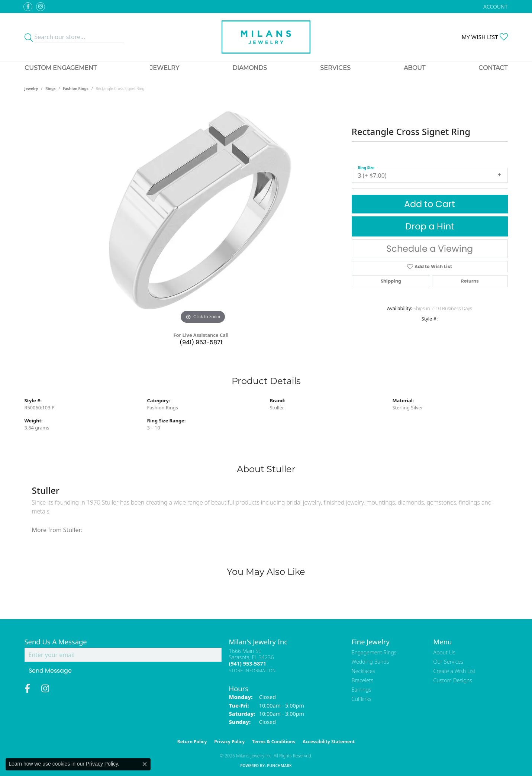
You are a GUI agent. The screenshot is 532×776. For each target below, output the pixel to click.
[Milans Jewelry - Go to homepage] (266, 37)
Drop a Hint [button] (430, 226)
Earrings (362, 690)
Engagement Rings (374, 652)
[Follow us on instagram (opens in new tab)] (41, 7)
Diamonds (250, 68)
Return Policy (192, 742)
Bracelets (363, 680)
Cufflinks (362, 699)
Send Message (50, 671)
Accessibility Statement (329, 742)
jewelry (31, 88)
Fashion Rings (76, 88)
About (415, 68)
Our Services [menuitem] (449, 662)
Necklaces (364, 671)
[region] (203, 214)
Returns (470, 281)
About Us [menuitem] (444, 652)
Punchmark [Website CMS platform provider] (279, 766)
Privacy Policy (229, 742)
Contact (493, 68)
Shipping (391, 281)
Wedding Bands (370, 662)
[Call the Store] (248, 664)
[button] (495, 7)
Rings (50, 88)
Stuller (277, 408)
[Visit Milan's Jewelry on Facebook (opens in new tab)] (28, 7)
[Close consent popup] (145, 764)
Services (335, 68)
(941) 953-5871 (201, 342)
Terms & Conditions (274, 742)
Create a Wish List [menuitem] (454, 671)
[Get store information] (253, 671)
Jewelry (165, 68)
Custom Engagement (61, 68)
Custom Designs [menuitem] (453, 680)
